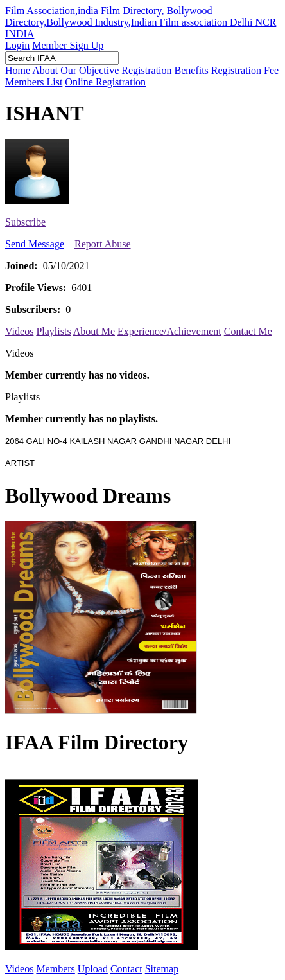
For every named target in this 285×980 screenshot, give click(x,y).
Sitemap (162, 969)
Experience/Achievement (169, 331)
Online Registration (105, 82)
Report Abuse (103, 244)
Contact (126, 969)
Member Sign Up (68, 45)
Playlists (53, 331)
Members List (34, 82)
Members (55, 969)
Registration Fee (245, 70)
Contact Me (248, 331)
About (45, 70)
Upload (93, 969)
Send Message (35, 244)
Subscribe (25, 222)
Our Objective (90, 70)
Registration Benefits (165, 70)
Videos (19, 331)
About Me (94, 331)
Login (17, 45)
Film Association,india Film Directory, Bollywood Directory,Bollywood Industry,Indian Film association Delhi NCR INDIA (141, 22)
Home (18, 70)
